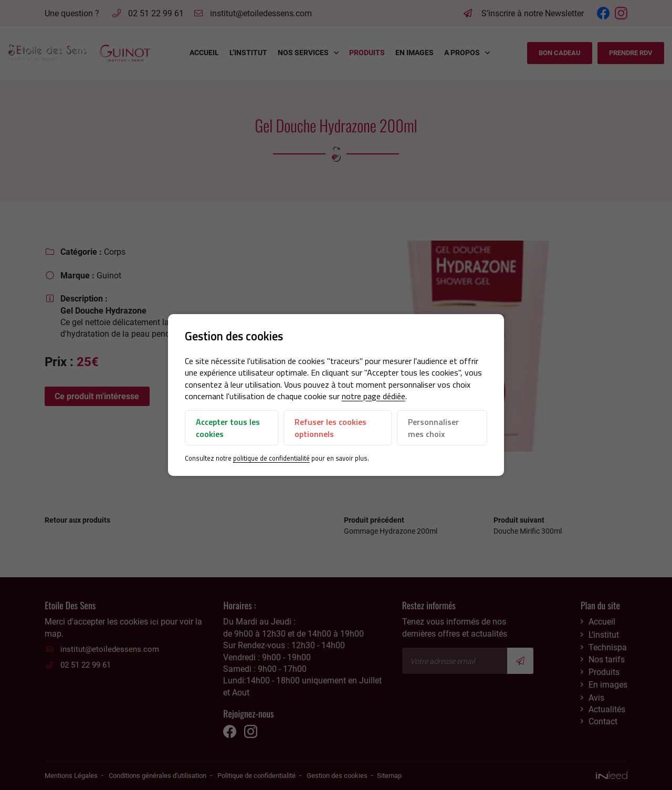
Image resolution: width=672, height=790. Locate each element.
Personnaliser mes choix (433, 428)
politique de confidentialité (271, 458)
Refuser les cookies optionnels (330, 428)
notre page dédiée (374, 396)
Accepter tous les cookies (228, 428)
